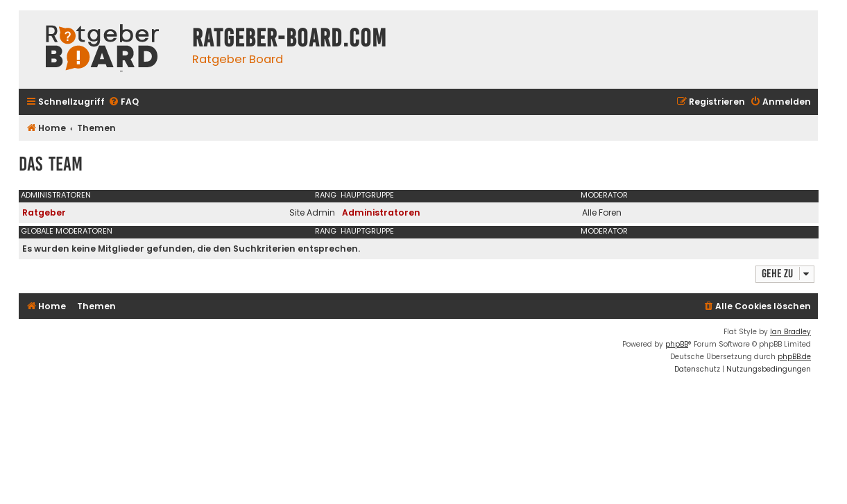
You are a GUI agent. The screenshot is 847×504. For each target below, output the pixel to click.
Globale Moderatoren (67, 231)
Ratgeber (44, 212)
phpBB (677, 344)
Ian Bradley (790, 332)
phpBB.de (794, 357)
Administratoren (56, 195)
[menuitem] (123, 102)
